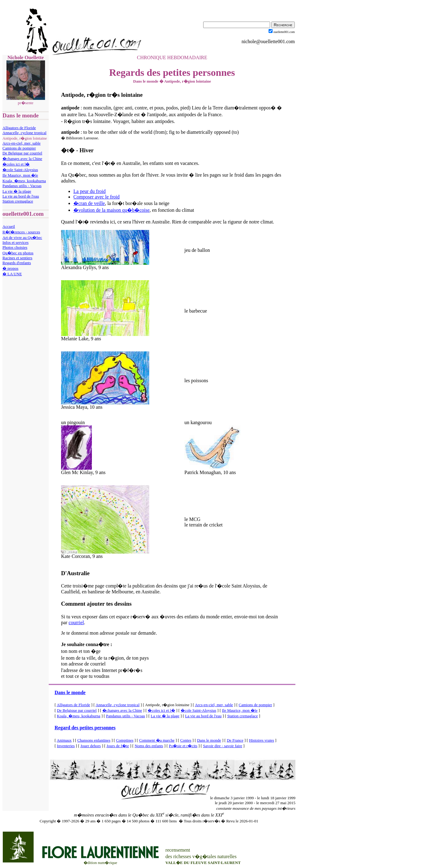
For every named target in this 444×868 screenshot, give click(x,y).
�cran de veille (89, 203)
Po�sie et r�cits (183, 746)
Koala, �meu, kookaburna (24, 181)
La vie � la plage (17, 191)
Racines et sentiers (17, 258)
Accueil (9, 226)
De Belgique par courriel (22, 153)
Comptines (125, 740)
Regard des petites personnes (85, 728)
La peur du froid (89, 191)
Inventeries (66, 746)
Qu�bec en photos (18, 253)
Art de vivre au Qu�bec (22, 237)
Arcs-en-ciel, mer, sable (22, 143)
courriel (76, 622)
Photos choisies (15, 247)
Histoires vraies (262, 740)
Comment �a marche (157, 740)
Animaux (64, 740)
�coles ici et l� (16, 164)
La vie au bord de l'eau (21, 196)
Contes (186, 740)
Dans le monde (70, 692)
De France (235, 740)
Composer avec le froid (97, 197)
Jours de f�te (118, 746)
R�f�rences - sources (21, 232)
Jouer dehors (91, 746)
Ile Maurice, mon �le (20, 175)
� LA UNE (12, 274)
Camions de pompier (19, 148)
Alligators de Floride (19, 128)
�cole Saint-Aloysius (20, 170)
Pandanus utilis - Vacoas (22, 186)
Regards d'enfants (17, 263)
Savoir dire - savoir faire (222, 746)
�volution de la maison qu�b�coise (111, 210)
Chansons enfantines (94, 740)
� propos (10, 268)
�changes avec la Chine (22, 159)
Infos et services (15, 242)
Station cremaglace (18, 201)
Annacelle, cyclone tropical (25, 133)
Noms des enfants (149, 746)
